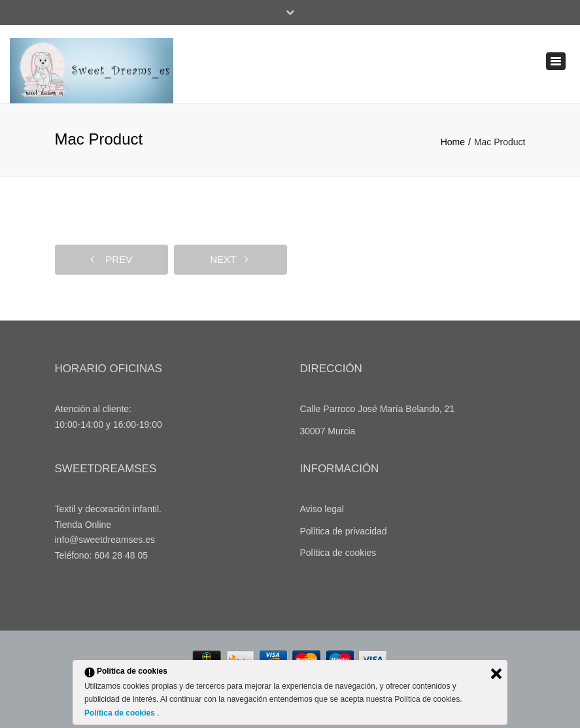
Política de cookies (338, 553)
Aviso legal (322, 509)
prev (111, 259)
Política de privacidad (344, 531)
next (229, 259)
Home (453, 142)
